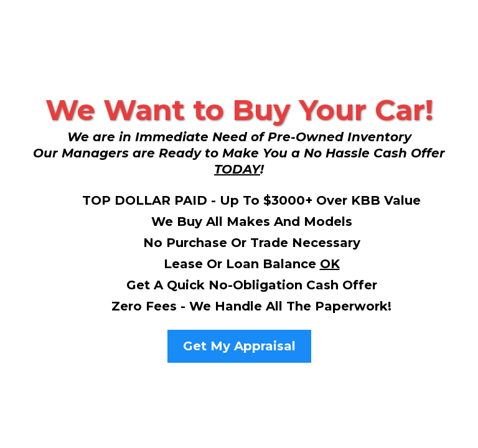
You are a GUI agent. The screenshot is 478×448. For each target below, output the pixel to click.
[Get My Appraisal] (239, 346)
